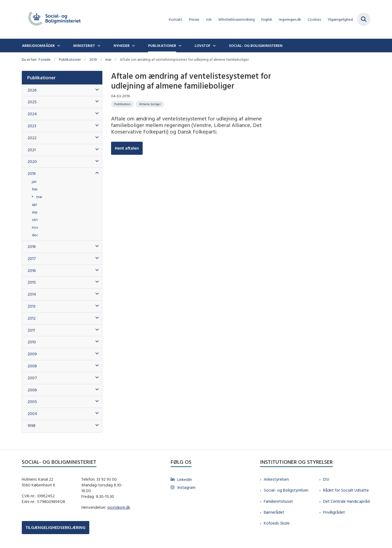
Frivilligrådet (334, 512)
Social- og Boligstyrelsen (286, 490)
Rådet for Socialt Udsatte (346, 490)
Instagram (186, 487)
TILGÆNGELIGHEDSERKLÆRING (56, 527)
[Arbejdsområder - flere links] (58, 46)
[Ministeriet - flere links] (98, 46)
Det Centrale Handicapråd (346, 501)
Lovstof (203, 46)
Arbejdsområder (38, 46)
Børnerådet (274, 512)
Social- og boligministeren (256, 46)
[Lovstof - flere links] (214, 46)
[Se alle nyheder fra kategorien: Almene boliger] (150, 104)
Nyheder (122, 46)
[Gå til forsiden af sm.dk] (54, 19)
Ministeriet (84, 46)
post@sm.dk (119, 507)
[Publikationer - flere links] (179, 46)
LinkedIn (185, 479)
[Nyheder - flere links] (133, 46)
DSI (326, 479)
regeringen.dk (290, 19)
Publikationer (162, 46)
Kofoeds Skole (277, 523)
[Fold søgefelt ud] (364, 19)
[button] (96, 90)
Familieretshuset (278, 501)
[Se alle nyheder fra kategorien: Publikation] (122, 104)
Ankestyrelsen (276, 479)
